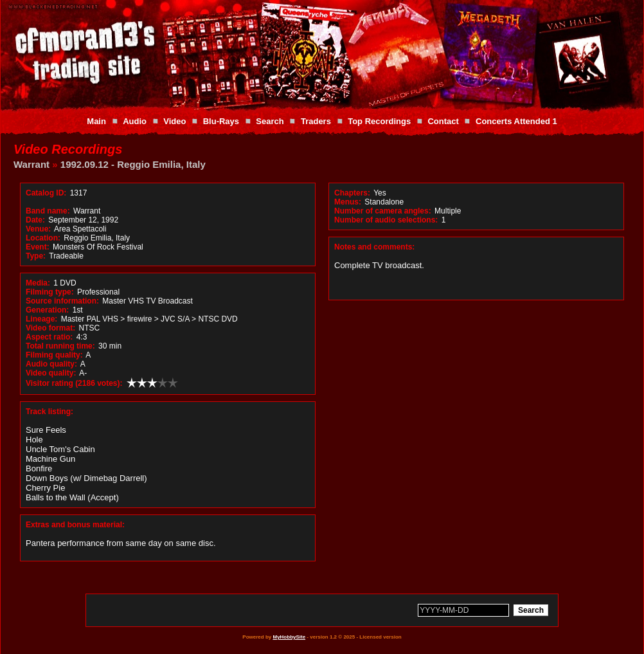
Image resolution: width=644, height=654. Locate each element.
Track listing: (49, 412)
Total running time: (60, 346)
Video (174, 121)
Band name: (48, 211)
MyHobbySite (289, 637)
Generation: (47, 310)
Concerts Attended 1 (516, 121)
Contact (443, 121)
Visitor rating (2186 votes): (74, 383)
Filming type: (50, 292)
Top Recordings (379, 121)
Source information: (62, 301)
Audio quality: (51, 364)
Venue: (38, 229)
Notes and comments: (374, 247)
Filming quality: (54, 355)
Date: (35, 220)
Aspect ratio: (49, 337)
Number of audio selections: (386, 220)
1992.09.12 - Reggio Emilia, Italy (133, 164)
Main (96, 121)
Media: (38, 283)
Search (270, 121)
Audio (135, 121)
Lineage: (41, 319)
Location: (43, 238)
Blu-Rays (221, 121)
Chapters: (352, 193)
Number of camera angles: (383, 211)
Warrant (31, 164)
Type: (36, 256)
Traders (316, 121)
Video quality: (51, 373)
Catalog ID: (46, 193)
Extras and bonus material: (75, 525)
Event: (38, 247)
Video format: (50, 328)
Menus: (348, 202)
